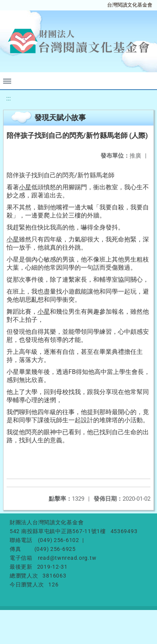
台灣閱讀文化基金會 (130, 5)
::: (9, 98)
